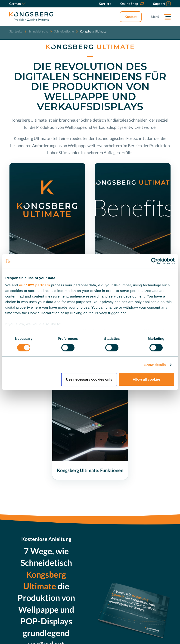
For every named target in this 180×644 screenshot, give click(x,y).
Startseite (16, 31)
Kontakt (131, 17)
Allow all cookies (147, 379)
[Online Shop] (132, 4)
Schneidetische (38, 31)
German (17, 4)
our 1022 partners (34, 285)
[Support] (162, 4)
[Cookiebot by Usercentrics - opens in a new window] (154, 261)
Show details (155, 365)
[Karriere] (105, 4)
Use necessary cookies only (89, 379)
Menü (155, 17)
